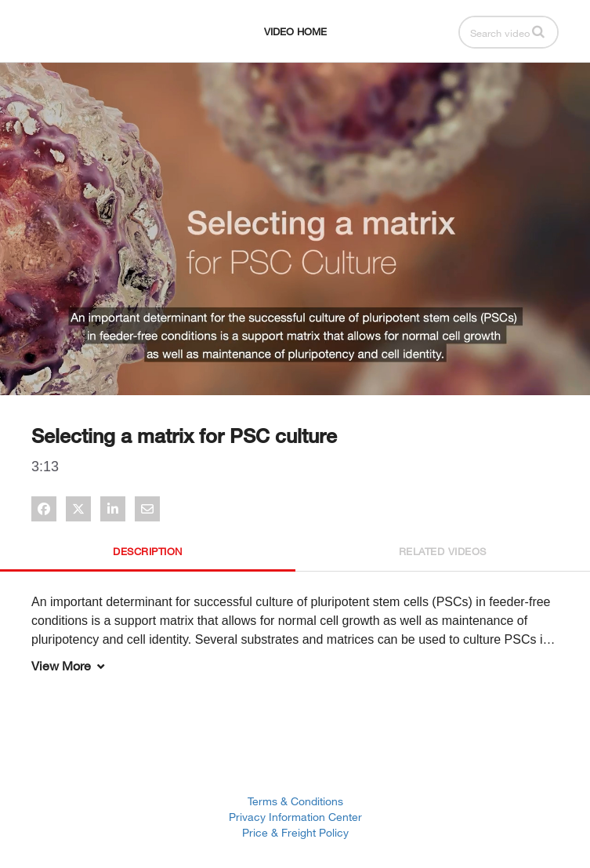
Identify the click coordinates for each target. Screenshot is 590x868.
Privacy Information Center (295, 817)
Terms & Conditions (295, 801)
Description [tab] (148, 551)
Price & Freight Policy (295, 832)
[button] (538, 31)
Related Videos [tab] (443, 551)
